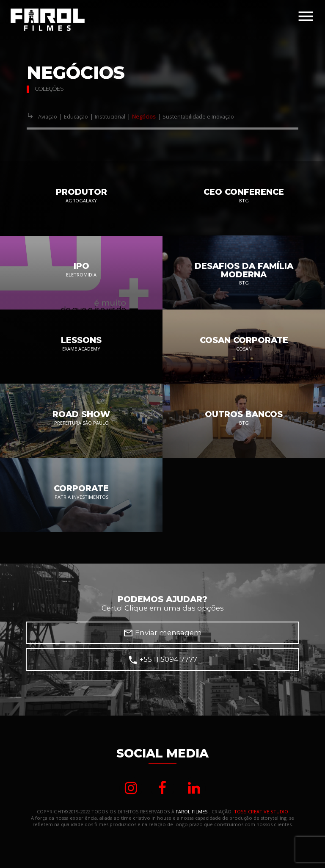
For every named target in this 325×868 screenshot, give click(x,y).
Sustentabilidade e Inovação (198, 117)
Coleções (49, 89)
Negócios (144, 117)
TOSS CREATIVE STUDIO (261, 812)
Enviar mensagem (162, 633)
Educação (76, 117)
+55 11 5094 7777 (162, 660)
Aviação (48, 117)
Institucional (110, 117)
